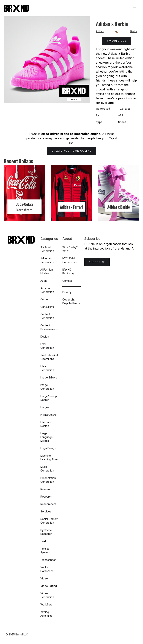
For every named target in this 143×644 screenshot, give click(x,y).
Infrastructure (49, 415)
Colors (44, 299)
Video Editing (49, 586)
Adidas (100, 31)
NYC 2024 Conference (70, 260)
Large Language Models (47, 437)
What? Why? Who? (70, 249)
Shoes (122, 122)
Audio (44, 281)
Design (45, 337)
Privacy (67, 292)
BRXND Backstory (69, 271)
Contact (67, 281)
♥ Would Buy (117, 41)
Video (44, 578)
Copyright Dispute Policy (71, 301)
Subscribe (97, 262)
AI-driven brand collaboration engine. (74, 134)
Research (46, 489)
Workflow (46, 604)
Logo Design (48, 448)
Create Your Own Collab (72, 151)
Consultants (47, 307)
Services (46, 511)
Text (43, 541)
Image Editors (49, 377)
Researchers (48, 504)
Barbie (134, 31)
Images (45, 407)
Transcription (48, 560)
